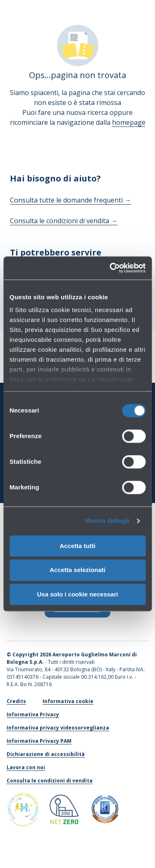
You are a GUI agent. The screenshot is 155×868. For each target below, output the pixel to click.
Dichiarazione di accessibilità (46, 754)
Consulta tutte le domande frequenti (70, 200)
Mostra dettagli (107, 521)
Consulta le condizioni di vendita (64, 221)
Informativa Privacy (33, 714)
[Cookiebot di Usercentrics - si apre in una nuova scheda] (110, 268)
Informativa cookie (68, 701)
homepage (129, 122)
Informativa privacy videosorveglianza (58, 728)
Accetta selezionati (77, 570)
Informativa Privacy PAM (39, 741)
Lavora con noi (26, 767)
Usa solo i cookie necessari (78, 594)
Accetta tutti (77, 546)
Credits (16, 701)
